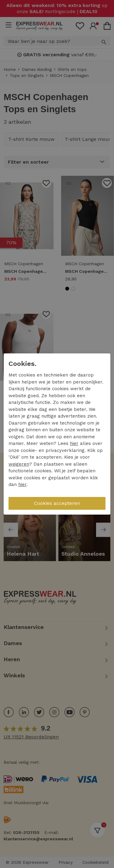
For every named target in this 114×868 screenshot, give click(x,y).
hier (74, 443)
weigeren (19, 464)
